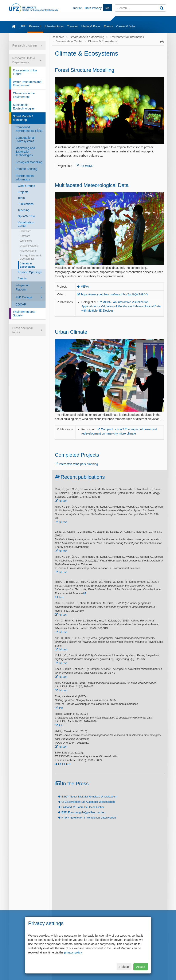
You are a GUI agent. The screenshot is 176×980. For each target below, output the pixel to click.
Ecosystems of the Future (25, 72)
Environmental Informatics (25, 178)
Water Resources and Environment (27, 84)
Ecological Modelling (29, 162)
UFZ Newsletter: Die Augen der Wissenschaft (88, 802)
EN (107, 8)
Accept (141, 967)
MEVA (85, 287)
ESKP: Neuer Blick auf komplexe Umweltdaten (89, 797)
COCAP (21, 304)
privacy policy (73, 952)
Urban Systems (29, 246)
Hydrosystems (28, 251)
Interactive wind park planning (79, 464)
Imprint (77, 8)
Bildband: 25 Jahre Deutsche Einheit (83, 807)
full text (63, 501)
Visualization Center (26, 224)
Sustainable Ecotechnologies (24, 107)
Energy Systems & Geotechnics (31, 257)
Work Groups (26, 186)
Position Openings (30, 272)
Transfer (73, 26)
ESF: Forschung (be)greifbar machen (83, 812)
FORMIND (87, 166)
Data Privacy (93, 8)
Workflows (26, 241)
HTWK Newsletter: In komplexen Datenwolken (89, 818)
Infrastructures (54, 26)
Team (21, 198)
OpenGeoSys (27, 216)
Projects (23, 192)
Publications (26, 204)
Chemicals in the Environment (24, 95)
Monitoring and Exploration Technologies (25, 152)
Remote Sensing (27, 169)
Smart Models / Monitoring (23, 118)
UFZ (23, 26)
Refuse (124, 967)
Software (25, 236)
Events (108, 26)
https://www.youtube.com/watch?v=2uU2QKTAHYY (115, 294)
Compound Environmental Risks (29, 129)
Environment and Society (24, 314)
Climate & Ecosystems (28, 265)
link (61, 708)
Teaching (24, 210)
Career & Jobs (126, 26)
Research (35, 26)
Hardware (26, 231)
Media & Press (91, 26)
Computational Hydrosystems (25, 139)
